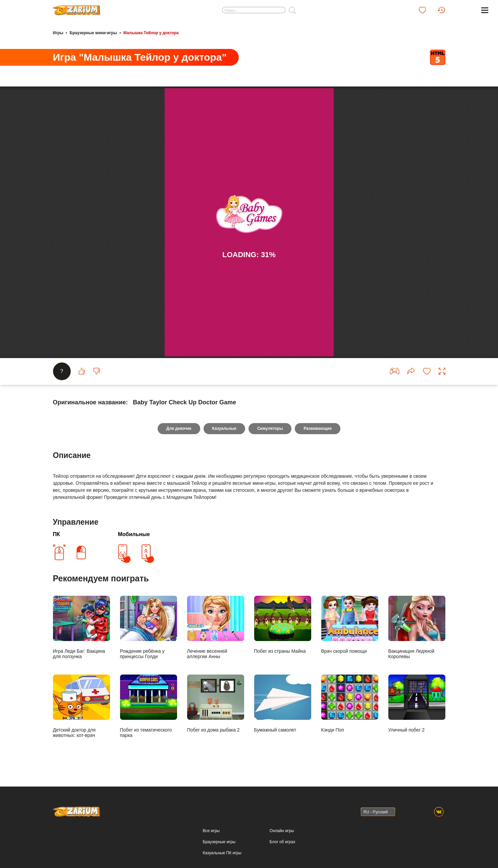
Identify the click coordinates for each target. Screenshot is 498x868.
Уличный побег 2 (417, 704)
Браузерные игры (219, 842)
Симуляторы (270, 428)
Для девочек (179, 428)
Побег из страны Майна (283, 625)
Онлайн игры (282, 831)
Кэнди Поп (350, 704)
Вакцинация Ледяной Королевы (417, 627)
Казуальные (224, 428)
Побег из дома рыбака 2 (216, 704)
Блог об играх (283, 842)
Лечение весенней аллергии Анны (216, 627)
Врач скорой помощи (350, 625)
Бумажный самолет (283, 704)
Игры (58, 33)
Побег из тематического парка (149, 706)
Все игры (211, 831)
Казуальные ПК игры (222, 853)
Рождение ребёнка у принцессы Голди (149, 627)
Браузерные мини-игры (93, 33)
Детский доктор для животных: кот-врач (81, 706)
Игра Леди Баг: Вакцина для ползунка (81, 627)
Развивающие (318, 428)
